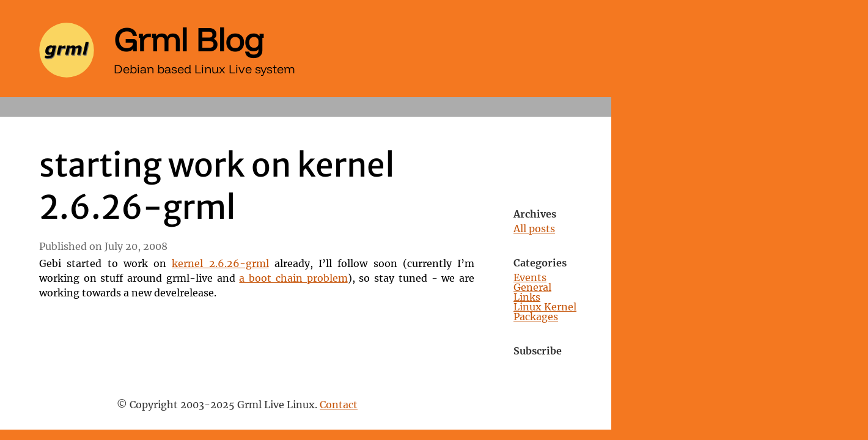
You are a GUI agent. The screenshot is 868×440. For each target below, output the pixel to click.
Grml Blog (189, 39)
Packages (536, 317)
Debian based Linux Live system (204, 69)
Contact (339, 405)
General (532, 288)
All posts (534, 229)
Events (530, 278)
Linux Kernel (545, 307)
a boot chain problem (293, 279)
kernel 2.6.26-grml (220, 264)
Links (527, 298)
